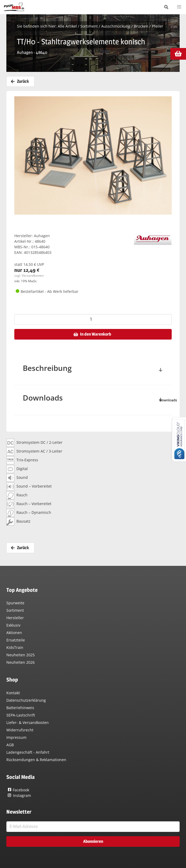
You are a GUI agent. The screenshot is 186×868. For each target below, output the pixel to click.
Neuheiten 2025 (21, 655)
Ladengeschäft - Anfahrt (28, 752)
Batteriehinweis (20, 708)
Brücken (141, 26)
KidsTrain (15, 647)
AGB (10, 745)
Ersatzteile (16, 640)
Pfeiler (158, 26)
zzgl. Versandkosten (29, 275)
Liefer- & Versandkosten (28, 722)
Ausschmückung (116, 26)
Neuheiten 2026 (21, 662)
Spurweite (15, 603)
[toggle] (161, 370)
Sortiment (89, 26)
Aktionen (14, 633)
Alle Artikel (67, 26)
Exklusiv (13, 625)
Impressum (16, 737)
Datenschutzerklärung (26, 700)
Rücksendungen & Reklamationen (36, 760)
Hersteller (15, 618)
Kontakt (13, 693)
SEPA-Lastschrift (21, 715)
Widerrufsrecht (20, 730)
